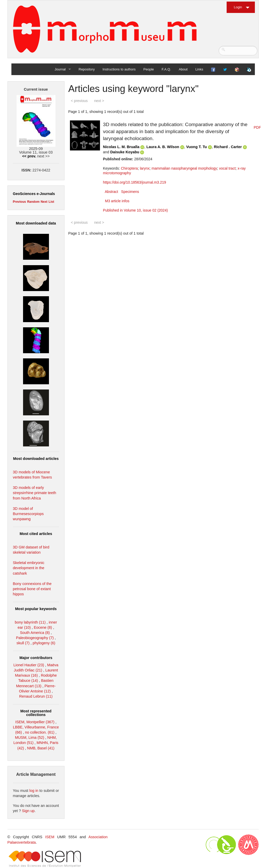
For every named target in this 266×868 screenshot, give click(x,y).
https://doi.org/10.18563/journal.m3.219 (135, 182)
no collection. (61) (40, 732)
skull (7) (23, 643)
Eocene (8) (43, 627)
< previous (79, 101)
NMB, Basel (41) (41, 748)
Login (238, 7)
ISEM (50, 837)
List (51, 202)
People (149, 69)
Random (33, 202)
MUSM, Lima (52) (30, 737)
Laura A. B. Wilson (163, 147)
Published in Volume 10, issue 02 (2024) (136, 210)
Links (199, 69)
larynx (145, 168)
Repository (87, 69)
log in (34, 791)
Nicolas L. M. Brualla (121, 147)
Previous (20, 202)
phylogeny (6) (44, 643)
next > (99, 101)
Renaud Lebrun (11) (36, 696)
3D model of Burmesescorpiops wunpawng (28, 514)
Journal (60, 69)
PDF (257, 127)
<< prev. (29, 156)
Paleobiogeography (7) (35, 638)
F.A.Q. (166, 69)
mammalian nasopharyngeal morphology (184, 168)
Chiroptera (129, 168)
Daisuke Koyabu (125, 152)
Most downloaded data (36, 223)
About (183, 69)
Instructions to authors (119, 69)
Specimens (130, 192)
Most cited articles (36, 534)
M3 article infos (117, 201)
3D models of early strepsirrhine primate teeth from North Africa (35, 493)
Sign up (28, 811)
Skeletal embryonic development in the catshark (29, 568)
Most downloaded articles (36, 459)
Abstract (112, 192)
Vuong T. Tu (197, 147)
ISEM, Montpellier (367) (35, 722)
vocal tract (227, 168)
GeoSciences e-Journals (34, 194)
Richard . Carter (228, 147)
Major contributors (36, 658)
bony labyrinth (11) (30, 622)
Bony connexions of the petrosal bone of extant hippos (32, 589)
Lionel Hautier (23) (29, 665)
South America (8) (35, 633)
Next (44, 202)
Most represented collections (36, 713)
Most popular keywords (36, 609)
